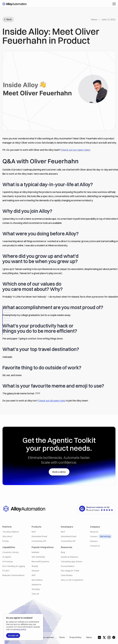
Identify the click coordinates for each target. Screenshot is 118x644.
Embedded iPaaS (39, 536)
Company (95, 527)
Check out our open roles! (76, 150)
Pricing (5, 541)
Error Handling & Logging (14, 566)
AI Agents (7, 557)
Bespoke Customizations (13, 575)
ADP (34, 575)
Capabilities (9, 547)
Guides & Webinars (69, 557)
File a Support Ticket (70, 571)
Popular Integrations (43, 547)
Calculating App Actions (72, 562)
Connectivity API (39, 541)
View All (35, 594)
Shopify (35, 566)
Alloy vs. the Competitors (72, 580)
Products (36, 527)
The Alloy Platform (11, 532)
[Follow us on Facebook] (114, 637)
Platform (7, 527)
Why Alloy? (8, 536)
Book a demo (59, 472)
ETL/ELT (6, 571)
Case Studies (67, 575)
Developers (67, 527)
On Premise (8, 562)
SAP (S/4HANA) (38, 557)
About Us (94, 532)
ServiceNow (37, 580)
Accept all (13, 635)
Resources (66, 547)
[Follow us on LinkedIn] (99, 637)
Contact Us (95, 546)
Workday (36, 589)
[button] (114, 4)
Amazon (35, 571)
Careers (101, 536)
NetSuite (35, 552)
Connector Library (11, 552)
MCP (34, 532)
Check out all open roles (52, 401)
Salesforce (36, 585)
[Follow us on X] (104, 637)
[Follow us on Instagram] (109, 637)
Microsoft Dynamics (40, 562)
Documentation (68, 566)
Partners (94, 541)
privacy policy (20, 629)
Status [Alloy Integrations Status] (89, 637)
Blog (63, 552)
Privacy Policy (75, 637)
